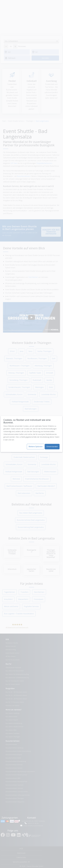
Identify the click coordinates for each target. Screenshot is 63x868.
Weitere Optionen (36, 447)
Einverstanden (52, 447)
